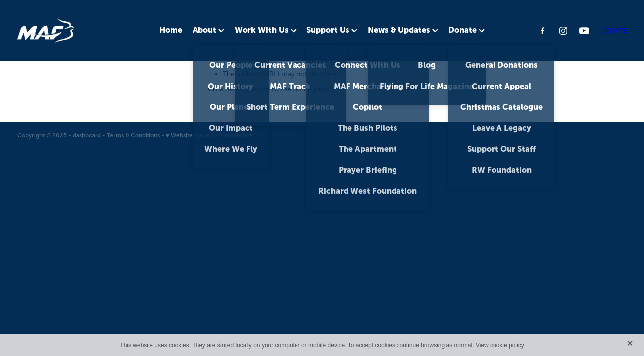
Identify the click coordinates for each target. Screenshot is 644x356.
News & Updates (403, 30)
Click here (224, 89)
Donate (467, 30)
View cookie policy (500, 345)
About (208, 30)
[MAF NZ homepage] (78, 31)
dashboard (87, 135)
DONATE (615, 31)
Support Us (332, 30)
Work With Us (266, 30)
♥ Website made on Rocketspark (209, 135)
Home (171, 30)
